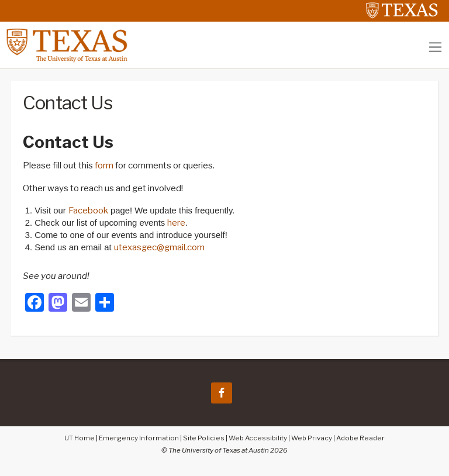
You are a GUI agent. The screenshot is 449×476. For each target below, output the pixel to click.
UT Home (80, 438)
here (176, 223)
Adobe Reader (360, 438)
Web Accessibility (258, 438)
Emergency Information (139, 438)
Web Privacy (312, 438)
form (104, 165)
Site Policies (204, 438)
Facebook (88, 211)
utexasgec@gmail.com (159, 247)
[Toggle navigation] (435, 47)
